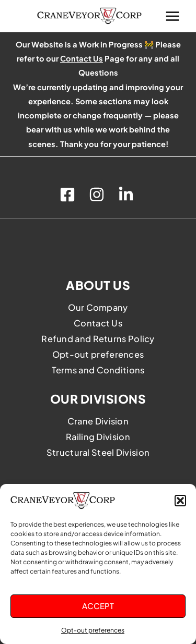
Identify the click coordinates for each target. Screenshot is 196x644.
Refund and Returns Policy (98, 339)
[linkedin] (128, 195)
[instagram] (98, 195)
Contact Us (98, 323)
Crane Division (98, 421)
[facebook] (69, 195)
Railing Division (98, 437)
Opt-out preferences (93, 630)
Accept (98, 606)
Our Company (98, 307)
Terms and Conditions (98, 370)
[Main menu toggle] (173, 16)
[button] (180, 501)
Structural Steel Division (98, 452)
